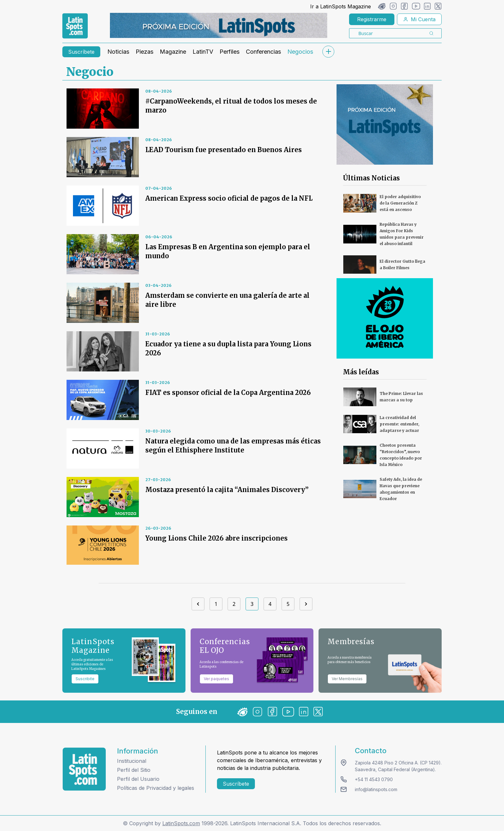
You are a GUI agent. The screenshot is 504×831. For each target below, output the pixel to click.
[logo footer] (84, 769)
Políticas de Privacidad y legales (156, 788)
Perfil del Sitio (134, 770)
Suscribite (85, 679)
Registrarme (372, 19)
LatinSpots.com (181, 823)
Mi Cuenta (419, 19)
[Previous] (198, 604)
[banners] (219, 25)
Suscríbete (81, 52)
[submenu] (328, 52)
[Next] (306, 604)
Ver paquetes (216, 679)
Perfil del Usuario (138, 779)
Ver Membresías (347, 679)
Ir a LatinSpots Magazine (341, 6)
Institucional (132, 761)
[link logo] (75, 26)
